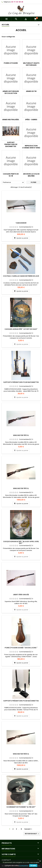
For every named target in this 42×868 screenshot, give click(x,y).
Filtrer (33, 182)
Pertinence (14, 182)
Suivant (29, 829)
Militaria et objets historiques (31, 64)
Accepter (33, 866)
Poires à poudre (11, 63)
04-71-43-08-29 (17, 2)
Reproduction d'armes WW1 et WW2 (31, 147)
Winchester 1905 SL (21, 754)
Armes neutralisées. (11, 120)
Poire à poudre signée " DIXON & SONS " (21, 648)
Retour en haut (32, 834)
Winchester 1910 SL (21, 435)
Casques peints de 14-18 (11, 175)
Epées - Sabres (31, 120)
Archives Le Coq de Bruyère (31, 175)
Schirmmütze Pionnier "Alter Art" (21, 807)
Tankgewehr (21, 223)
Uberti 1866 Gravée (21, 595)
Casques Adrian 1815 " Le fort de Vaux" (21, 329)
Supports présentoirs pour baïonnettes (21, 382)
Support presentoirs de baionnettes (11, 144)
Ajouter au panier (21, 238)
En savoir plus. (24, 866)
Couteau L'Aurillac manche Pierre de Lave (21, 276)
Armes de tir (31, 91)
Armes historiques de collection (11, 92)
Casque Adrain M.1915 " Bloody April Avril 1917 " (21, 542)
